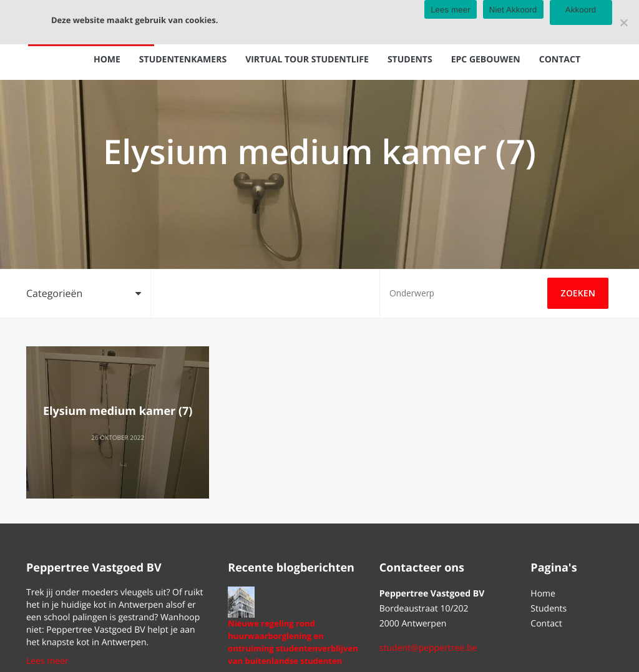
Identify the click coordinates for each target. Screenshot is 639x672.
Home (107, 60)
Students (410, 60)
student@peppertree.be (428, 648)
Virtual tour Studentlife (307, 60)
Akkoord (581, 10)
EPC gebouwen (486, 60)
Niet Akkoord (513, 10)
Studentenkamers (183, 60)
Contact (560, 60)
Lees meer (47, 661)
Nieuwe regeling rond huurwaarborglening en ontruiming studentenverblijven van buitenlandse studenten (293, 642)
